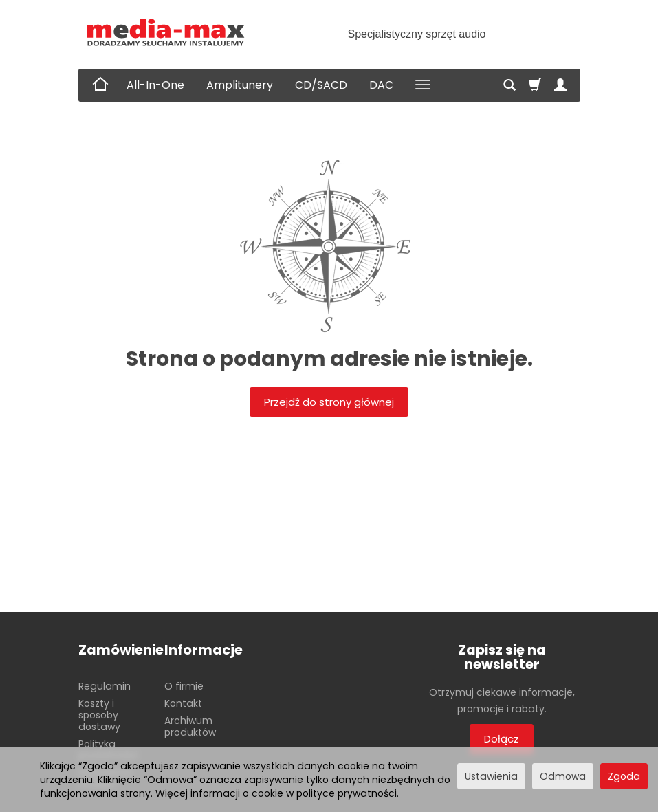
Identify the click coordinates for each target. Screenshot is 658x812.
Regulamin (105, 686)
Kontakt (183, 703)
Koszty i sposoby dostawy (99, 715)
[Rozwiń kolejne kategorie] (423, 85)
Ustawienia (491, 776)
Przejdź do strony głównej (329, 402)
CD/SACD (321, 85)
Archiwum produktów (190, 726)
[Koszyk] (535, 85)
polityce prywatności (347, 793)
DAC (381, 85)
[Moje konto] (560, 85)
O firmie (184, 686)
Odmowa (563, 776)
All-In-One (155, 85)
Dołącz (502, 739)
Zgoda (624, 776)
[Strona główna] (166, 33)
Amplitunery (240, 85)
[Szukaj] (509, 85)
